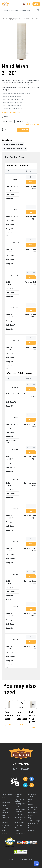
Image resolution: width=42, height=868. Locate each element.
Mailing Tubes (6, 825)
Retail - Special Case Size (18, 166)
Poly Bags (5, 808)
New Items (18, 812)
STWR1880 (15, 541)
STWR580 (15, 417)
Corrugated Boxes (7, 795)
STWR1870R (15, 242)
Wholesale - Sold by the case (20, 373)
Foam (3, 831)
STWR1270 (15, 450)
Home (4, 19)
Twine (17, 807)
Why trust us (32, 831)
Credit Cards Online (10, 847)
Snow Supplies (19, 823)
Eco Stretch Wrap (9, 716)
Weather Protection (21, 809)
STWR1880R (15, 275)
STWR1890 (15, 607)
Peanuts (4, 820)
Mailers (4, 797)
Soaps (17, 831)
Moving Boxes (19, 815)
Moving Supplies (20, 817)
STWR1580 (15, 479)
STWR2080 (15, 639)
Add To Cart (23, 130)
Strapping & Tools (20, 804)
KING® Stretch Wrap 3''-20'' (32, 717)
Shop (10, 724)
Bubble (4, 805)
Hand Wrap (34, 19)
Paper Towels (19, 825)
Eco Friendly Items (7, 828)
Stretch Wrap (25, 19)
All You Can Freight (34, 821)
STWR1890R (15, 308)
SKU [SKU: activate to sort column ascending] (8, 171)
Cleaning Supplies (20, 833)
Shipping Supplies (13, 19)
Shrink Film (5, 833)
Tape (3, 800)
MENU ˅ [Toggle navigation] (36, 4)
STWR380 (15, 387)
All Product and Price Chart (11, 112)
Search (38, 10)
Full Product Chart (15, 157)
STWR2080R (15, 340)
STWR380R (15, 180)
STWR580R (15, 210)
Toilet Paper (19, 828)
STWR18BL (15, 574)
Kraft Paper (5, 823)
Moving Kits (19, 820)
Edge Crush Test (33, 823)
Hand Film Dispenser (21, 716)
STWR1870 (15, 509)
